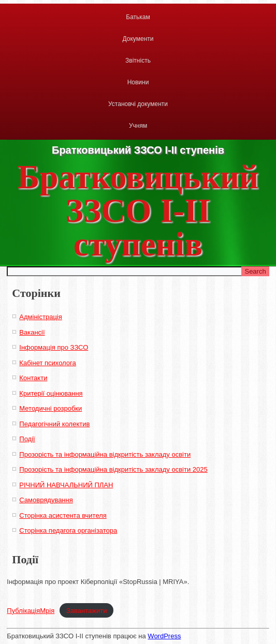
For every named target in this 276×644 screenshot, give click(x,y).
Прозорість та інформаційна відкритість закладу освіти (105, 454)
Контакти (33, 378)
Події (27, 439)
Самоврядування (46, 500)
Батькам (138, 17)
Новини (138, 82)
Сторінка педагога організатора (68, 530)
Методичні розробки (50, 408)
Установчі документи (138, 104)
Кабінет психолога (47, 363)
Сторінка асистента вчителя (63, 515)
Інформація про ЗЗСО (54, 347)
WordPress (164, 636)
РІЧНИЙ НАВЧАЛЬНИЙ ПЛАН (66, 485)
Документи (138, 39)
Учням (138, 126)
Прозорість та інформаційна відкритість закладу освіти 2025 (113, 469)
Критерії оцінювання (51, 393)
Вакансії (32, 332)
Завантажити (86, 611)
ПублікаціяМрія (31, 611)
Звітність (138, 61)
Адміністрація (40, 317)
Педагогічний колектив (54, 424)
